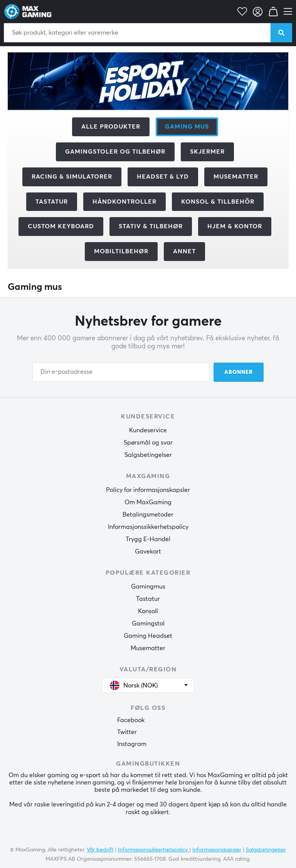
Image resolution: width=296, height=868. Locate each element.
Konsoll (148, 611)
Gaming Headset (148, 636)
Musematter (236, 177)
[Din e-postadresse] (121, 372)
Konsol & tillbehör (218, 202)
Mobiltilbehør (121, 251)
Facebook (131, 720)
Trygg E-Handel (148, 539)
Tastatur (52, 202)
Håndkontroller (124, 202)
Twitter (127, 732)
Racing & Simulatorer (72, 177)
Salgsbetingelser (148, 455)
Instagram (132, 744)
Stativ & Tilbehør (151, 226)
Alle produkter (111, 127)
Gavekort (148, 552)
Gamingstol (148, 624)
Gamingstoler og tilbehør (115, 152)
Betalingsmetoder (148, 515)
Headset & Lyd (163, 177)
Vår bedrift (100, 850)
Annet (184, 251)
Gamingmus (148, 587)
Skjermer (207, 152)
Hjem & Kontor (235, 226)
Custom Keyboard (61, 226)
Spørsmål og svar (148, 443)
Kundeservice (148, 430)
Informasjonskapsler (217, 850)
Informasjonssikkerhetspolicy (148, 527)
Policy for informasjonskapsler (148, 490)
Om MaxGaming (148, 502)
